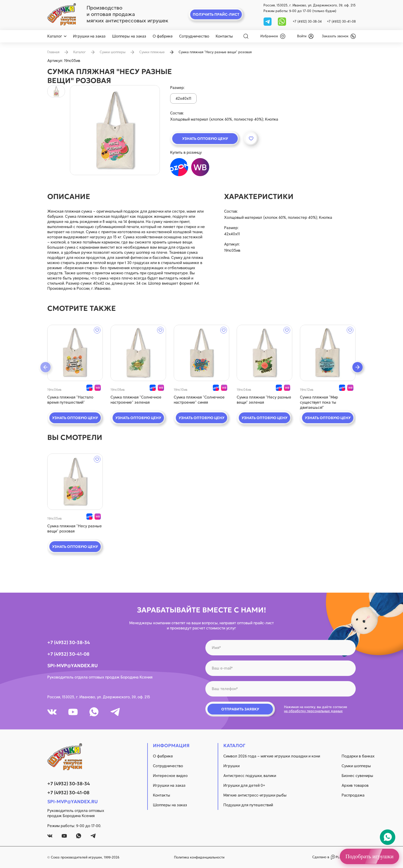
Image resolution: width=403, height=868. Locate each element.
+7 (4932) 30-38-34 (307, 21)
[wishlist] (273, 36)
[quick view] (75, 353)
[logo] (62, 14)
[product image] (115, 130)
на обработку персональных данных (313, 711)
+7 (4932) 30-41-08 (341, 21)
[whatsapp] (282, 21)
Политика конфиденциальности (199, 857)
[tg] (268, 21)
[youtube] (73, 712)
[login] (305, 36)
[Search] (246, 36)
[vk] (52, 712)
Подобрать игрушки (369, 856)
